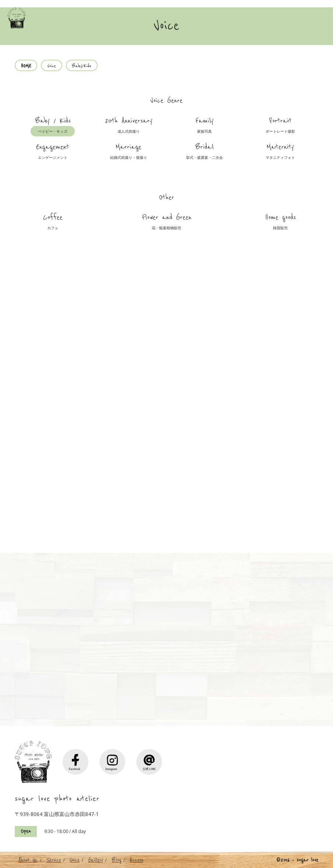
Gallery (96, 860)
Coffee (53, 223)
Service (54, 860)
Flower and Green (167, 223)
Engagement (53, 153)
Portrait (280, 126)
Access (136, 860)
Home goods (280, 223)
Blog (116, 860)
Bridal (204, 153)
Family (204, 126)
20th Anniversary (129, 126)
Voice (75, 860)
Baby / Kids (53, 126)
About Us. (28, 860)
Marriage (129, 153)
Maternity (280, 153)
